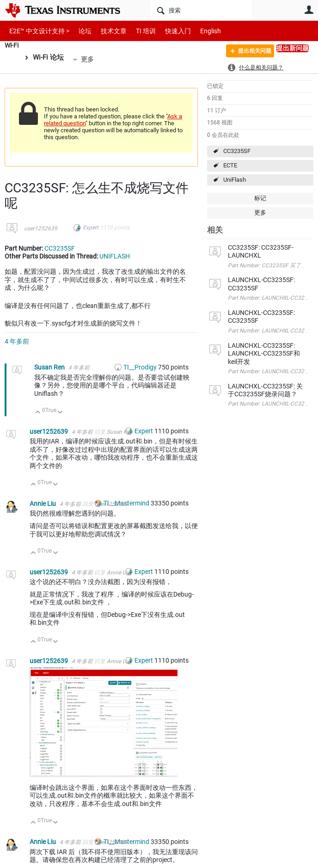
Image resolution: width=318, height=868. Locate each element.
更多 (89, 59)
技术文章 (107, 31)
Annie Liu (43, 504)
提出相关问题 (249, 52)
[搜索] (201, 10)
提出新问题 (293, 48)
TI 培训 (138, 31)
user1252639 (41, 228)
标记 (260, 198)
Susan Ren (50, 367)
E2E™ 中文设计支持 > (37, 31)
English (199, 31)
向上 (38, 413)
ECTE (230, 165)
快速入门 (169, 31)
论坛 (80, 31)
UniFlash (235, 180)
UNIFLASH (115, 256)
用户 (309, 10)
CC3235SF (237, 151)
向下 (60, 413)
